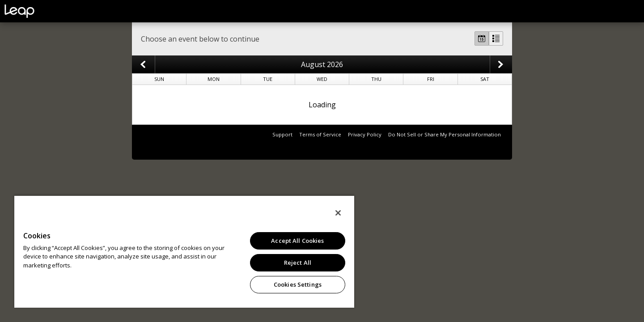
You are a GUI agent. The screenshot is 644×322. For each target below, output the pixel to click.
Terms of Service (320, 134)
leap (49, 11)
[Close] (338, 213)
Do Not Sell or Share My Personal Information (445, 134)
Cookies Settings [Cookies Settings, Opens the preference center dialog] (298, 284)
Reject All (298, 263)
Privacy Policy (365, 134)
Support (282, 134)
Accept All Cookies (297, 241)
